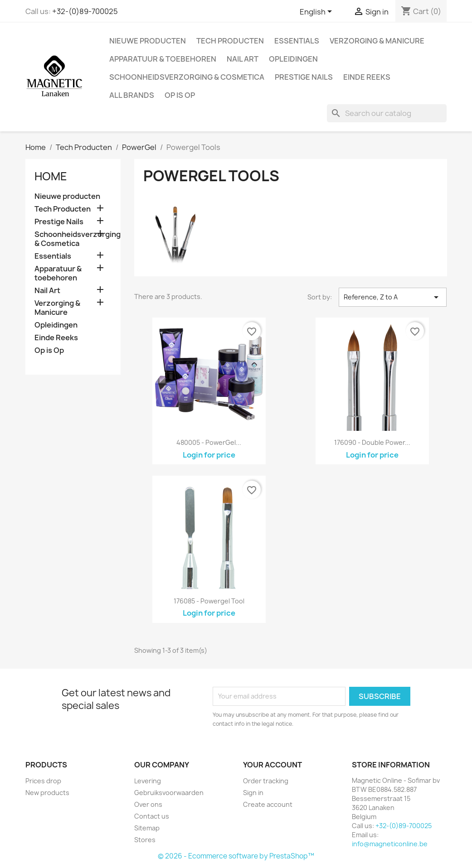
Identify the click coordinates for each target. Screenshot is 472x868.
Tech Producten (230, 41)
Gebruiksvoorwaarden (169, 793)
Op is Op (180, 95)
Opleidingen (293, 59)
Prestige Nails (304, 77)
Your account (272, 765)
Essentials (297, 41)
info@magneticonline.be (390, 844)
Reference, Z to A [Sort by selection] (393, 297)
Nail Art (243, 59)
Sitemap (147, 828)
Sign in (253, 793)
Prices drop (43, 781)
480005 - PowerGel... (209, 442)
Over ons (148, 804)
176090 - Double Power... (372, 442)
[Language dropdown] (317, 12)
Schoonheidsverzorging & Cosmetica (187, 77)
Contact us (152, 816)
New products (47, 793)
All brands (132, 95)
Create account (268, 804)
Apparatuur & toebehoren (163, 59)
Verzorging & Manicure (377, 41)
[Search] (387, 113)
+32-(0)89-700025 (85, 11)
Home (51, 176)
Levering (148, 781)
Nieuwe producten (148, 41)
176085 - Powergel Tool (209, 601)
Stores (145, 840)
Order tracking (266, 781)
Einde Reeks (367, 77)
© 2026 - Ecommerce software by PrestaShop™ (236, 856)
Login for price (209, 455)
